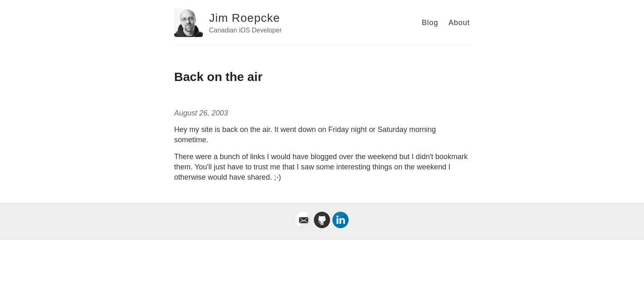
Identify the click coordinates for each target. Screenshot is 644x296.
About (459, 23)
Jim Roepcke (245, 18)
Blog (430, 23)
